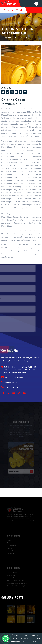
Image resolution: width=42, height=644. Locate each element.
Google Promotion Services (26, 641)
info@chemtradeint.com (13, 377)
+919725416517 (10, 382)
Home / (5, 38)
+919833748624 (10, 387)
